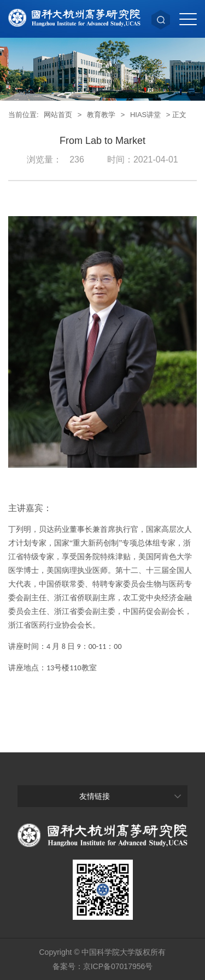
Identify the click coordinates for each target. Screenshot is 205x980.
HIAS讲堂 (145, 115)
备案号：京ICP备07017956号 (103, 966)
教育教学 (101, 115)
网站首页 (58, 115)
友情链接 (95, 796)
